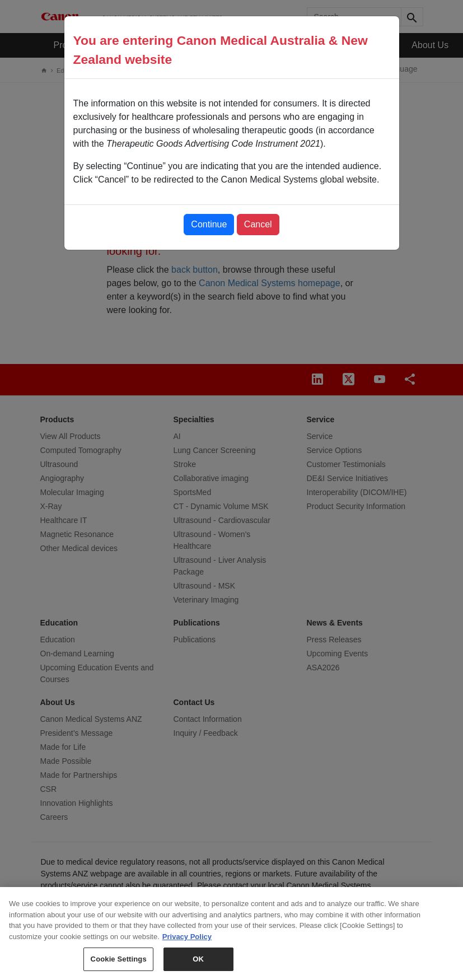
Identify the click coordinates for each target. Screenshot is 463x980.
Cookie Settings (119, 963)
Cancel (258, 224)
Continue (209, 224)
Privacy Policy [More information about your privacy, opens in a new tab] (187, 941)
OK (198, 963)
